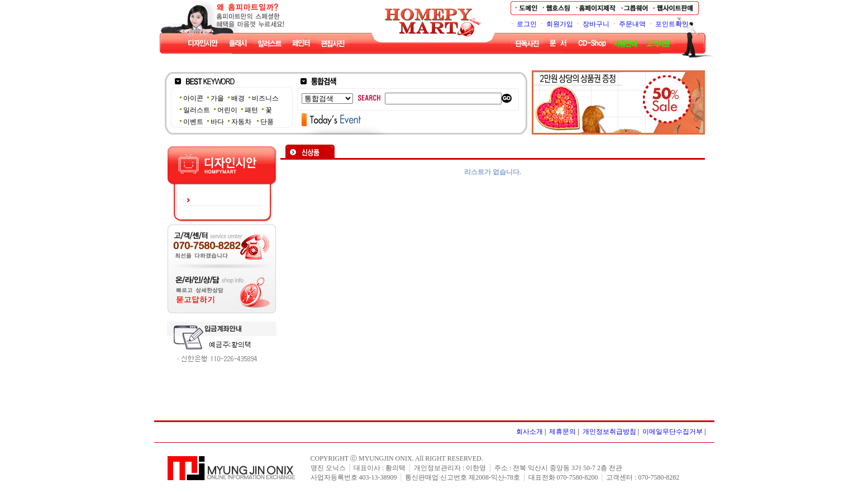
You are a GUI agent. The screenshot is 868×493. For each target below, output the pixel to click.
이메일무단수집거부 (673, 432)
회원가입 (560, 24)
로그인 (527, 24)
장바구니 (596, 24)
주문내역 (632, 24)
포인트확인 (672, 24)
